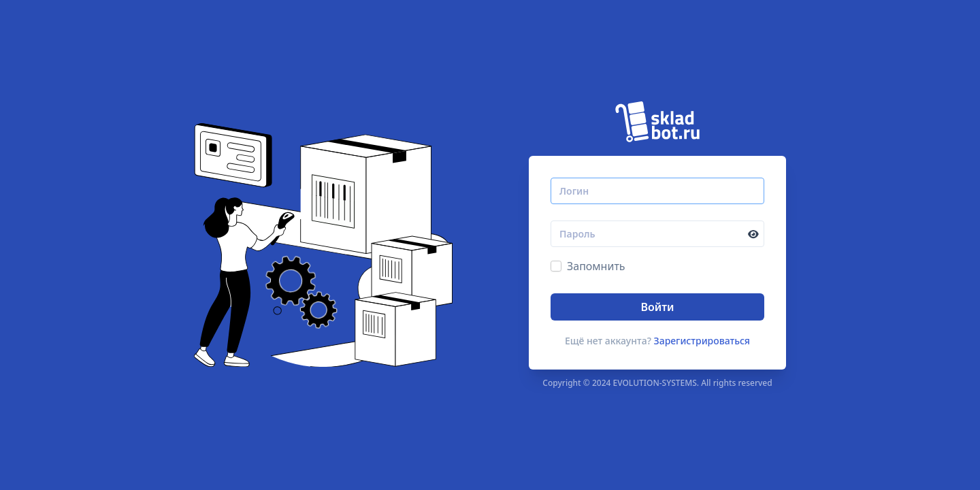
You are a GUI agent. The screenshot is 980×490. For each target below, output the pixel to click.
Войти (657, 307)
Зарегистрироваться (702, 341)
